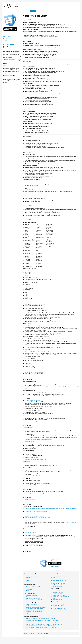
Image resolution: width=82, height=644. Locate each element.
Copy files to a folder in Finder (60, 610)
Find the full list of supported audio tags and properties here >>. (40, 439)
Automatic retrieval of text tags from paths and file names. (38, 510)
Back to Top (76, 641)
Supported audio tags (58, 591)
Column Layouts (56, 582)
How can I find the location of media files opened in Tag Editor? (41, 618)
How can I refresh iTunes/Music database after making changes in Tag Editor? (44, 624)
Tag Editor (33, 11)
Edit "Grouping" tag (31, 591)
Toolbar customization (58, 585)
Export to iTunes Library (58, 604)
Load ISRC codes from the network (34, 612)
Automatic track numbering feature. (33, 400)
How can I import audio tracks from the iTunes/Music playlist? (40, 626)
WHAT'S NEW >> (7, 37)
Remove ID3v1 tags (57, 594)
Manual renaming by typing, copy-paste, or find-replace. (37, 518)
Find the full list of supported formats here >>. (35, 459)
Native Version (55, 567)
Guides (59, 11)
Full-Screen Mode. (29, 531)
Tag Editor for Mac (55, 560)
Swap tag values (30, 589)
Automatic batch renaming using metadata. (34, 516)
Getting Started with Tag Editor (60, 576)
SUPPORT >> (7, 39)
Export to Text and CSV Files (59, 608)
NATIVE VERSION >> (8, 33)
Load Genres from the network (33, 610)
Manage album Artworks (32, 595)
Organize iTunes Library (58, 606)
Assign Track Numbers (32, 576)
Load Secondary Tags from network (34, 609)
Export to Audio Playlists (58, 607)
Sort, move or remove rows (59, 583)
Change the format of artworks (33, 598)
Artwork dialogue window (30, 533)
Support (65, 11)
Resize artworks (30, 597)
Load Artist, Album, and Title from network (36, 607)
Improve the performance (32, 613)
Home (6, 11)
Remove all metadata (58, 599)
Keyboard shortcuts (57, 586)
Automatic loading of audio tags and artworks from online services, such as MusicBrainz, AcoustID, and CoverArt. (51, 509)
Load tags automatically (32, 604)
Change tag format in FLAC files (60, 595)
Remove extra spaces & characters (34, 582)
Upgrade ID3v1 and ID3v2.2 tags (60, 598)
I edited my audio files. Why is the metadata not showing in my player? (42, 622)
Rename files (29, 578)
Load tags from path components (34, 606)
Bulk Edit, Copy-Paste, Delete (33, 586)
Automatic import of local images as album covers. (36, 512)
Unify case (29, 580)
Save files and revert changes (60, 579)
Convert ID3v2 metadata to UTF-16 (61, 597)
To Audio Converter (24, 11)
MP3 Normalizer (52, 11)
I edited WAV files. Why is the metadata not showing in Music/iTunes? (42, 621)
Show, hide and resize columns (60, 580)
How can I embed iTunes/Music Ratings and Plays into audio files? (42, 627)
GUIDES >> (6, 41)
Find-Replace (29, 588)
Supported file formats (58, 592)
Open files (55, 578)
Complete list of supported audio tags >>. (63, 396)
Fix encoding (29, 579)
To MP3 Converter (13, 11)
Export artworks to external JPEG (34, 600)
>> (10, 45)
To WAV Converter (42, 11)
